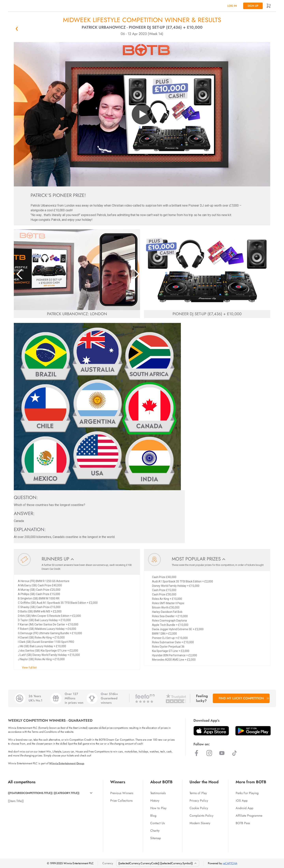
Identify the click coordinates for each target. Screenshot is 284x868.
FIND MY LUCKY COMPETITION (243, 698)
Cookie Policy (199, 808)
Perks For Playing (247, 793)
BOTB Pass (243, 823)
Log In (232, 6)
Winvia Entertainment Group (66, 763)
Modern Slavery (200, 823)
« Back (17, 29)
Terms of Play (198, 793)
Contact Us (157, 823)
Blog (153, 816)
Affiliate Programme (249, 816)
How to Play (158, 808)
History (155, 801)
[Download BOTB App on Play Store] (253, 731)
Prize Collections (121, 801)
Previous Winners (122, 793)
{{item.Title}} (16, 801)
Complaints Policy (201, 816)
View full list (29, 668)
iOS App (242, 801)
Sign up (253, 6)
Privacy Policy (199, 801)
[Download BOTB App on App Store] (211, 731)
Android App (244, 808)
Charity (155, 831)
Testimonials (158, 793)
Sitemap (156, 838)
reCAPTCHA (230, 863)
